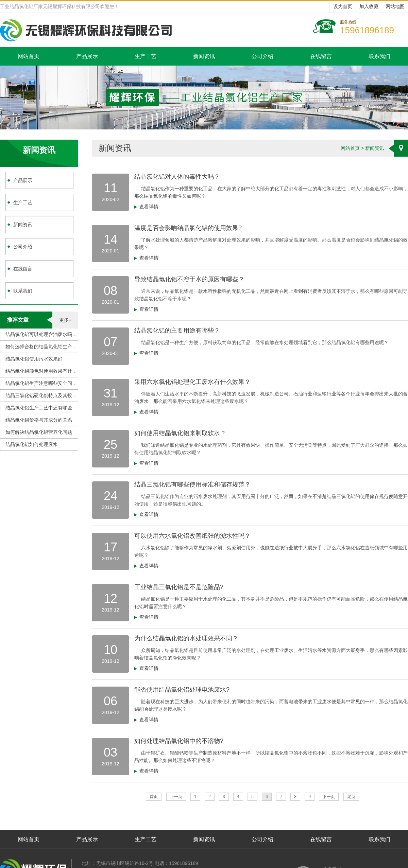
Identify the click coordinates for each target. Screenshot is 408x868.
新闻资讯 (204, 56)
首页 (154, 797)
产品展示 (87, 56)
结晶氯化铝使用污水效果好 (34, 359)
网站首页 (29, 56)
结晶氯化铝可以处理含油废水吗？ (41, 334)
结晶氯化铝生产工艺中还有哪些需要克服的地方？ (58, 408)
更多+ (65, 320)
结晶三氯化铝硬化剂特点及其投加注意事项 (51, 395)
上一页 (176, 797)
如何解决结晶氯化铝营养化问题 (39, 432)
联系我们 (379, 56)
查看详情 (149, 207)
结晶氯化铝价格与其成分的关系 (39, 420)
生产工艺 (146, 56)
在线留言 (321, 56)
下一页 (329, 797)
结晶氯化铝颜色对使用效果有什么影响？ (48, 371)
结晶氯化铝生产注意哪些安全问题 (41, 383)
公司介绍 (262, 56)
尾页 (351, 797)
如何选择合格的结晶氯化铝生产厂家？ (46, 347)
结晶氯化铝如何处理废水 (32, 444)
